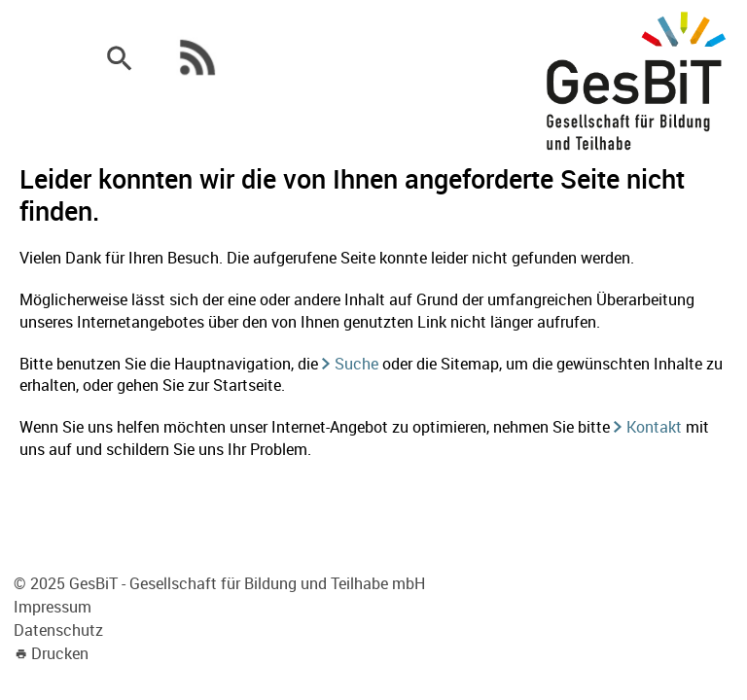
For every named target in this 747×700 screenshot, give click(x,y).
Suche (356, 364)
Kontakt (654, 427)
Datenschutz (58, 630)
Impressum (53, 607)
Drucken (60, 653)
